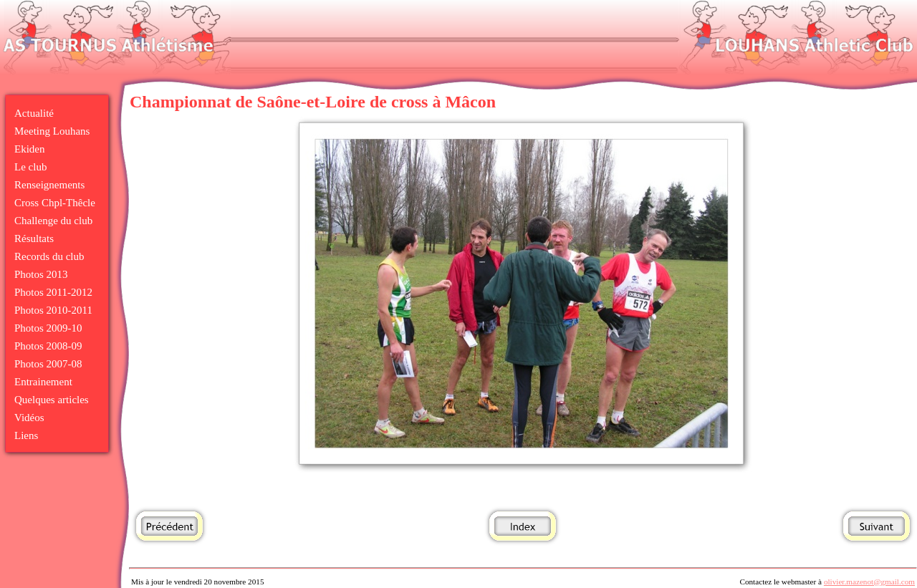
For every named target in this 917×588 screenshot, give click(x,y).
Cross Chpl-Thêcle (55, 203)
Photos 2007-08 (48, 364)
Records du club (49, 256)
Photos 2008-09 (48, 346)
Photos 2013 (41, 274)
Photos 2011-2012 (53, 292)
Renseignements (49, 185)
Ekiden (30, 149)
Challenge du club (53, 221)
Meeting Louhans (52, 131)
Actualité (34, 113)
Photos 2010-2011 (53, 310)
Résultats (34, 238)
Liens (26, 435)
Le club (30, 167)
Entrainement (43, 382)
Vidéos (29, 418)
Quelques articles (52, 400)
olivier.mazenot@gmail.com (869, 582)
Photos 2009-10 (48, 328)
